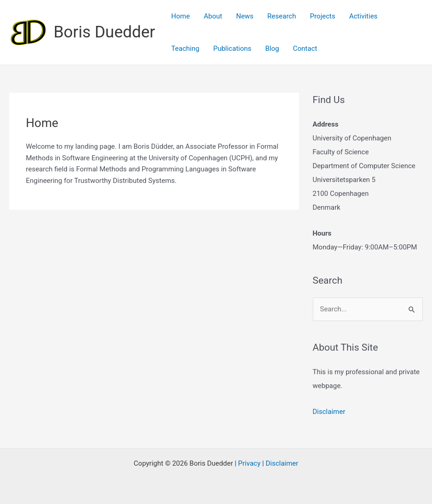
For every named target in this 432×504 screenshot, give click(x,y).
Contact (305, 49)
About (213, 16)
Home (181, 16)
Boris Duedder (104, 32)
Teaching (186, 49)
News (245, 16)
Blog (272, 49)
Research (282, 16)
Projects (323, 16)
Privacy (249, 463)
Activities (363, 16)
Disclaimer (329, 412)
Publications (232, 49)
